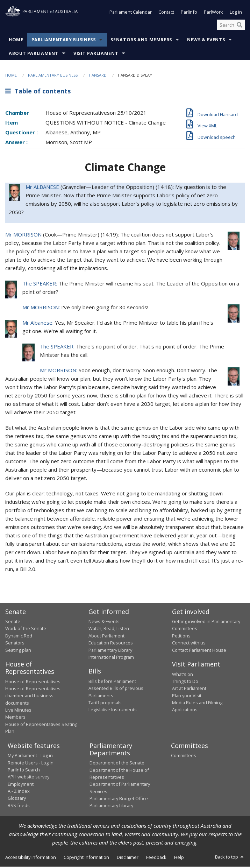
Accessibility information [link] (31, 859)
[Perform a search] (240, 26)
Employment (21, 785)
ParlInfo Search (24, 771)
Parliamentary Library (110, 651)
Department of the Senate (117, 764)
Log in (236, 13)
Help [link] (179, 859)
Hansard (98, 76)
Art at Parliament (189, 690)
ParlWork (213, 13)
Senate (13, 623)
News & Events (206, 41)
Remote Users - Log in (31, 764)
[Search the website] (231, 26)
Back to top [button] (230, 858)
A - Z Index (19, 792)
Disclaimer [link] (128, 859)
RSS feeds (19, 807)
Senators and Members (141, 41)
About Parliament (34, 55)
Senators (15, 644)
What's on (183, 676)
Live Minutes (18, 711)
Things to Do (185, 683)
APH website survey (28, 778)
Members (15, 718)
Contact (166, 13)
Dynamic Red (19, 637)
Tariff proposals (105, 704)
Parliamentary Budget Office (119, 800)
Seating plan (18, 651)
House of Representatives (33, 683)
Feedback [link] (156, 859)
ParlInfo (189, 13)
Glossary (17, 799)
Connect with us (189, 644)
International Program (111, 658)
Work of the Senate (26, 630)
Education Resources (111, 644)
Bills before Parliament (112, 683)
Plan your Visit (187, 697)
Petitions (181, 637)
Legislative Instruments (113, 711)
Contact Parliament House (199, 651)
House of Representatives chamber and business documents (33, 697)
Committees (184, 757)
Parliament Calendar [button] (131, 13)
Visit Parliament (96, 55)
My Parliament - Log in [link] (30, 757)
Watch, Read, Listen (109, 630)
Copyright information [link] (86, 859)
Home (16, 41)
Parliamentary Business (64, 41)
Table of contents (38, 92)
